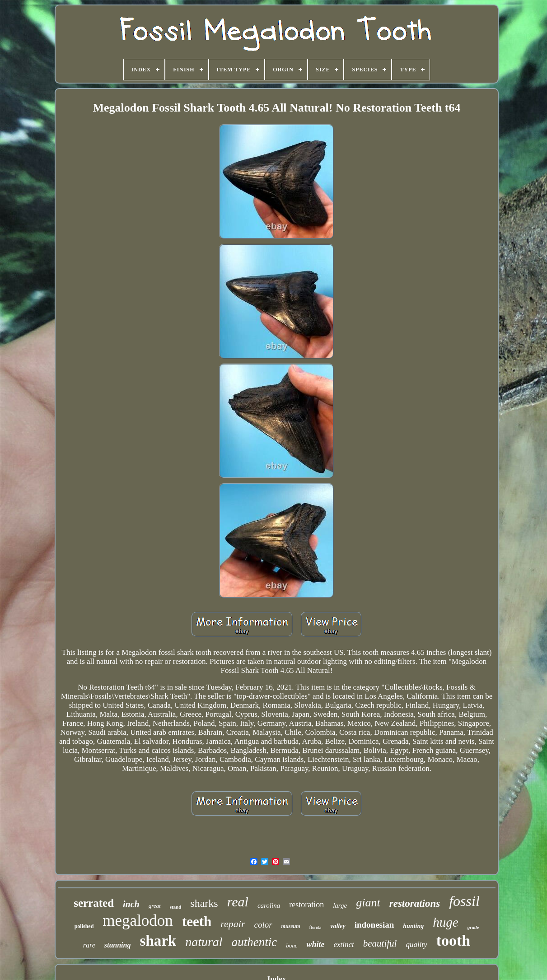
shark (158, 941)
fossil (464, 901)
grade (473, 927)
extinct (344, 945)
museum (291, 926)
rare (89, 945)
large (340, 905)
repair (233, 924)
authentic (254, 942)
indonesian (374, 925)
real (238, 902)
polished (84, 926)
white (315, 944)
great (155, 906)
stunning (118, 945)
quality (416, 945)
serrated (94, 903)
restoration (306, 905)
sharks (204, 903)
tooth (453, 940)
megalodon (138, 921)
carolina (269, 905)
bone (292, 945)
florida (316, 927)
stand (176, 907)
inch (131, 904)
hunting (413, 926)
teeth (197, 922)
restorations (415, 903)
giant (368, 903)
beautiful (380, 943)
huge (445, 922)
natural (204, 942)
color (263, 925)
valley (338, 926)
